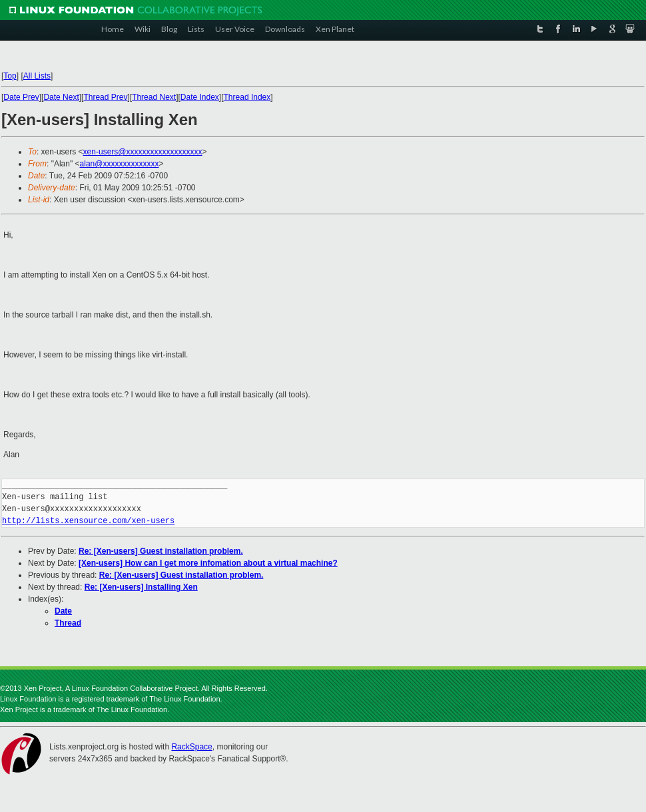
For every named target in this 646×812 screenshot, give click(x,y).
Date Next (61, 97)
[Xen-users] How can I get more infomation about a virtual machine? (208, 563)
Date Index (200, 97)
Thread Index (247, 97)
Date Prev (21, 97)
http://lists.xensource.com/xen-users (88, 521)
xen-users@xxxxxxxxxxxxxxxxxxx (143, 152)
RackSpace (191, 747)
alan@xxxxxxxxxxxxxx (120, 164)
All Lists (37, 76)
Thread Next (154, 97)
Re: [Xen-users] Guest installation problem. (161, 551)
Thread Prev (105, 97)
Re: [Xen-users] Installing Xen (141, 587)
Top (10, 76)
